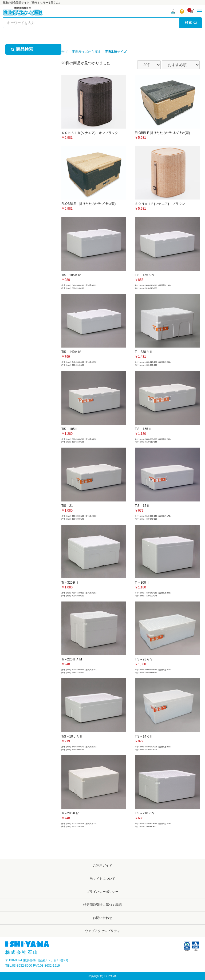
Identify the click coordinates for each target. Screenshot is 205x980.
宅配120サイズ (116, 52)
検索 (191, 23)
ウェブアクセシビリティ (102, 931)
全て (65, 52)
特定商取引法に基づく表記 (102, 905)
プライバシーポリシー (102, 892)
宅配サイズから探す (86, 52)
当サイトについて (102, 879)
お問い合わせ (102, 918)
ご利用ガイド (102, 866)
